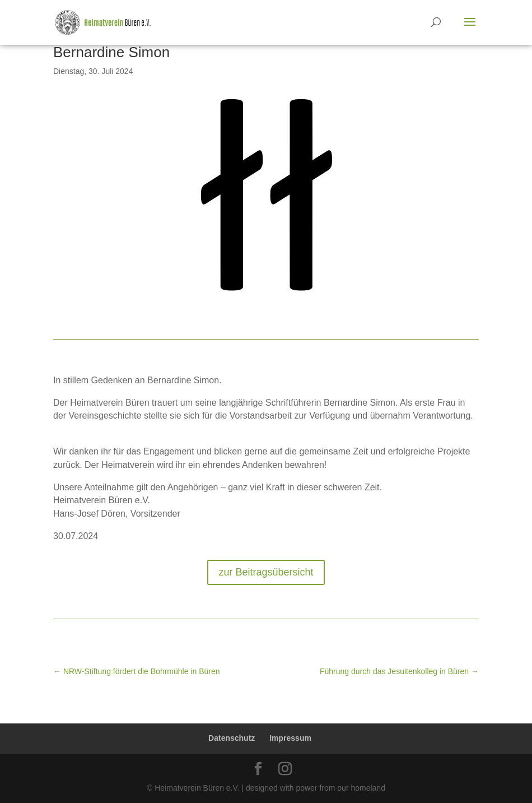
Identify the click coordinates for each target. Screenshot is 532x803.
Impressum (290, 738)
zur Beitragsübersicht (266, 572)
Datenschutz (232, 738)
